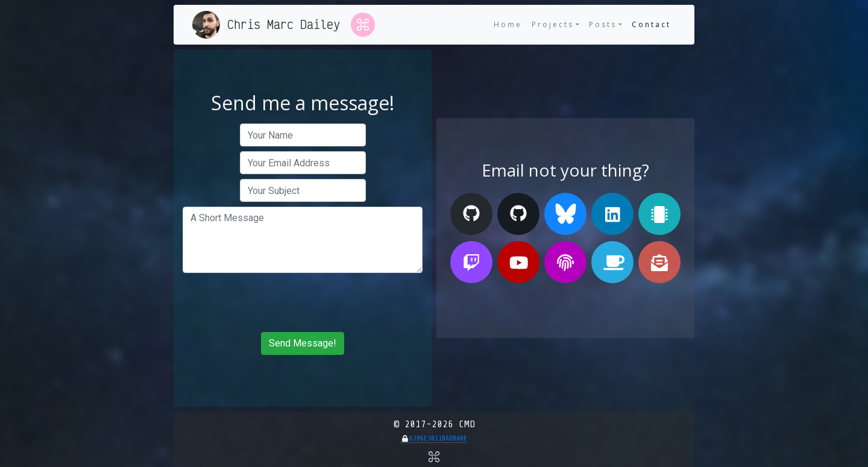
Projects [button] (553, 24)
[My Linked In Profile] (612, 214)
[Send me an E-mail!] (659, 262)
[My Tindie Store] (659, 214)
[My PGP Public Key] (565, 262)
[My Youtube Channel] (518, 262)
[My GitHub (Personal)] (471, 214)
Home (508, 24)
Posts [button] (603, 24)
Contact (654, 24)
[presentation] (303, 302)
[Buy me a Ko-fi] (612, 262)
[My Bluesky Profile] (565, 214)
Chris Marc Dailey (284, 24)
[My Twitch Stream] (471, 262)
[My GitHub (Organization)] (518, 214)
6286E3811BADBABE (438, 438)
